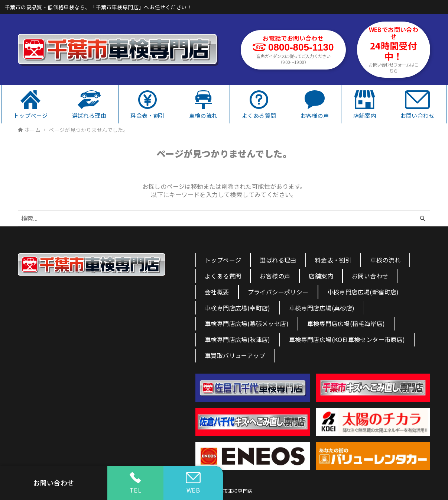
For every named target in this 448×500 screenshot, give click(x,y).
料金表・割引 (333, 260)
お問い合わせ (370, 276)
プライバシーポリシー (278, 292)
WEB (193, 483)
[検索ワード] (224, 218)
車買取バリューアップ (235, 355)
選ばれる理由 (278, 260)
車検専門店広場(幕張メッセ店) (247, 323)
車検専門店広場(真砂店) (322, 308)
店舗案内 (321, 276)
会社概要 (217, 292)
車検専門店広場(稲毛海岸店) (346, 323)
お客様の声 (275, 276)
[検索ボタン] (423, 218)
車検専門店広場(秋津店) (238, 339)
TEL (135, 483)
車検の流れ (385, 260)
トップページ (223, 260)
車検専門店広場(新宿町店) (363, 292)
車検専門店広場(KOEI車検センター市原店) (347, 339)
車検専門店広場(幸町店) (238, 308)
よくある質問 (223, 276)
